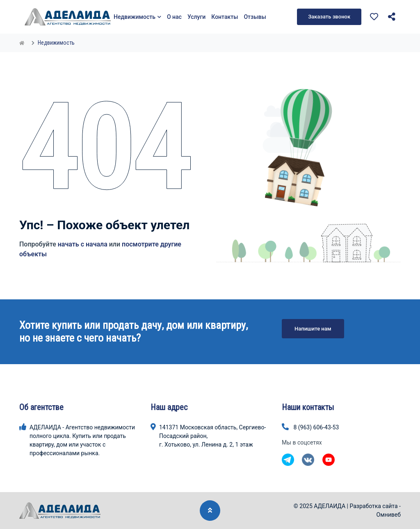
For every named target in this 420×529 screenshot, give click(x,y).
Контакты (225, 17)
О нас (174, 17)
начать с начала (83, 244)
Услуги (196, 17)
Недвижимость (137, 17)
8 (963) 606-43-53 (316, 427)
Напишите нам (313, 329)
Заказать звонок (329, 17)
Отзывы (255, 17)
